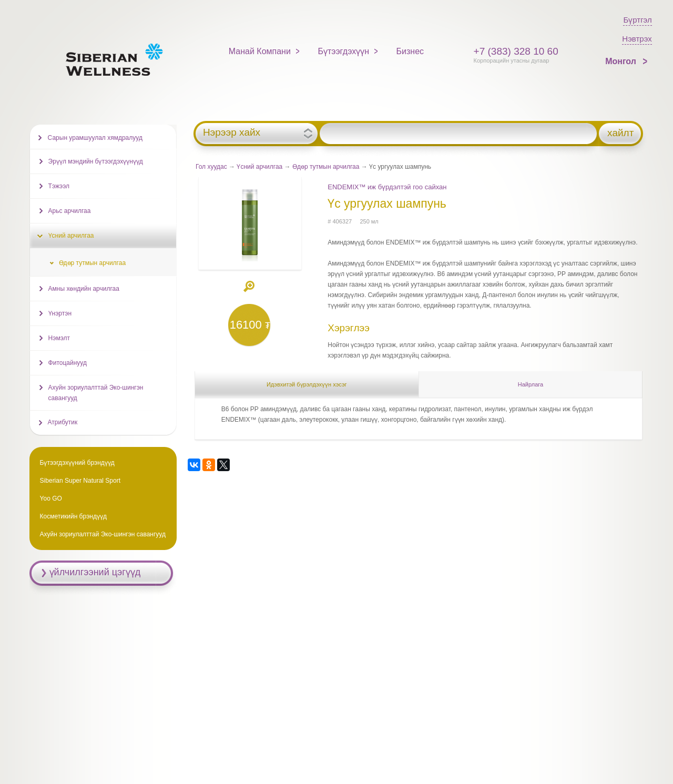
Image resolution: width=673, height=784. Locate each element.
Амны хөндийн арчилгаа (84, 289)
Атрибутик (63, 422)
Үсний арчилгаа (259, 167)
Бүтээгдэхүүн (343, 51)
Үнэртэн (60, 313)
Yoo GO (51, 498)
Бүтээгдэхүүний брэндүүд (77, 463)
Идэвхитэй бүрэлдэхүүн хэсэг (307, 384)
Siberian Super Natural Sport (80, 481)
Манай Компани (260, 51)
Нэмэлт (59, 338)
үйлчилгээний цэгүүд (95, 572)
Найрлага (531, 384)
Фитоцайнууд (68, 363)
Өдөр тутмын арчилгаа (326, 167)
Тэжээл (59, 186)
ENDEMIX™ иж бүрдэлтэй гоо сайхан (387, 187)
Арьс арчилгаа (70, 211)
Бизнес (410, 51)
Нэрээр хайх (232, 133)
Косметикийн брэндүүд (73, 516)
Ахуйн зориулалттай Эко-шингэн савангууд (96, 393)
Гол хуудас (211, 167)
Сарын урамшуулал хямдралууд (95, 138)
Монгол (622, 61)
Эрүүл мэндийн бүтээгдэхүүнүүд (96, 161)
